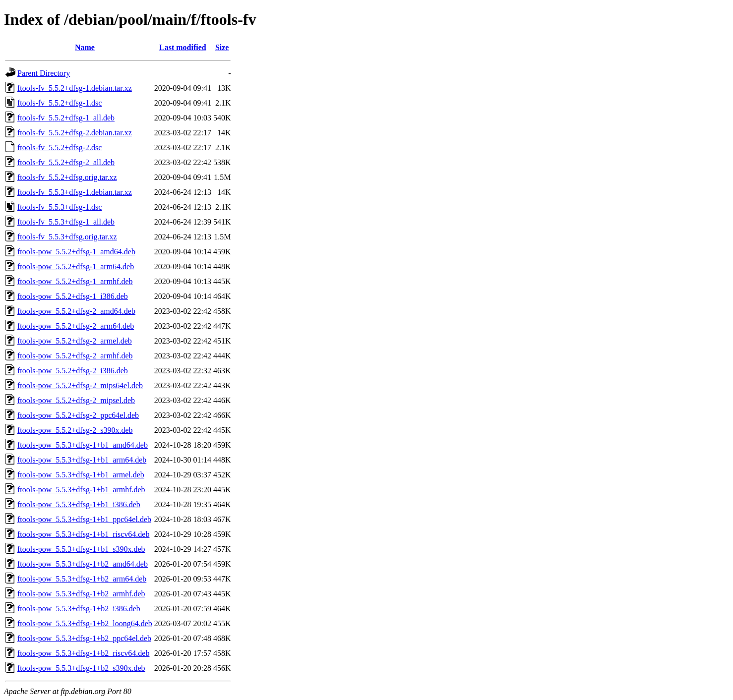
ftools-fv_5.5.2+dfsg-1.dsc (60, 103)
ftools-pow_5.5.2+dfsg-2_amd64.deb (76, 311)
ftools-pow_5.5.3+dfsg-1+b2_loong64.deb (85, 623)
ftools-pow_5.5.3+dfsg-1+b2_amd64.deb (83, 564)
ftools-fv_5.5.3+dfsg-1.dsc (60, 207)
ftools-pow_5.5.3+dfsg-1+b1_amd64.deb (83, 445)
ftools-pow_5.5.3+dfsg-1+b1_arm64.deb (82, 460)
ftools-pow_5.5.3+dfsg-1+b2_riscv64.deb (83, 653)
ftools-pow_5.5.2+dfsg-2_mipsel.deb (76, 400)
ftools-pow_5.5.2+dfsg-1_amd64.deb (76, 252)
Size (222, 47)
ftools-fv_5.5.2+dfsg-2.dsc (60, 147)
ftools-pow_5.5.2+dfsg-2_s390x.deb (75, 430)
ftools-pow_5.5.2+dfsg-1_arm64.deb (76, 266)
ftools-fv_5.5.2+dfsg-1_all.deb (66, 118)
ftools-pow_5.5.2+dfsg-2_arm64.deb (76, 326)
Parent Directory (44, 73)
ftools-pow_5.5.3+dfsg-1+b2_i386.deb (79, 609)
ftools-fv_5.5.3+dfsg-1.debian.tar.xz (75, 192)
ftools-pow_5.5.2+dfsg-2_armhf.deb (75, 356)
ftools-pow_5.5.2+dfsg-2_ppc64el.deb (78, 415)
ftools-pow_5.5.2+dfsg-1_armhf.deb (75, 281)
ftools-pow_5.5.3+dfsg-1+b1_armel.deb (81, 475)
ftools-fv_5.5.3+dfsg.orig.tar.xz (67, 237)
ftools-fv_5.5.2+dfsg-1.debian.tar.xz (75, 88)
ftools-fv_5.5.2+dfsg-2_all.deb (66, 162)
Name (85, 47)
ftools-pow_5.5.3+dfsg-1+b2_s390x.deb (81, 668)
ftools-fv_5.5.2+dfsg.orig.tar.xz (67, 177)
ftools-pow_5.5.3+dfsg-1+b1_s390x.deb (81, 549)
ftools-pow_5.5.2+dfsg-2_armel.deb (75, 341)
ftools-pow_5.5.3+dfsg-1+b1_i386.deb (79, 504)
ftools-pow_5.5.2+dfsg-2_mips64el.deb (80, 385)
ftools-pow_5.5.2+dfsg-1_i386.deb (73, 296)
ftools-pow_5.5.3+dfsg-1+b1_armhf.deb (81, 490)
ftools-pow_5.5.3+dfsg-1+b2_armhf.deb (81, 594)
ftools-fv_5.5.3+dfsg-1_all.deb (66, 222)
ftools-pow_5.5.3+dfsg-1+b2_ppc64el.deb (84, 638)
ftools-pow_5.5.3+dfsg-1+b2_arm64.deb (82, 579)
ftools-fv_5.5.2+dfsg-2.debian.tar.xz (75, 133)
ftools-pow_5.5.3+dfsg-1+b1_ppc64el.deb (84, 519)
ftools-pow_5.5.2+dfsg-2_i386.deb (73, 371)
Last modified (183, 47)
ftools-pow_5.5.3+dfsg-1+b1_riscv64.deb (83, 534)
